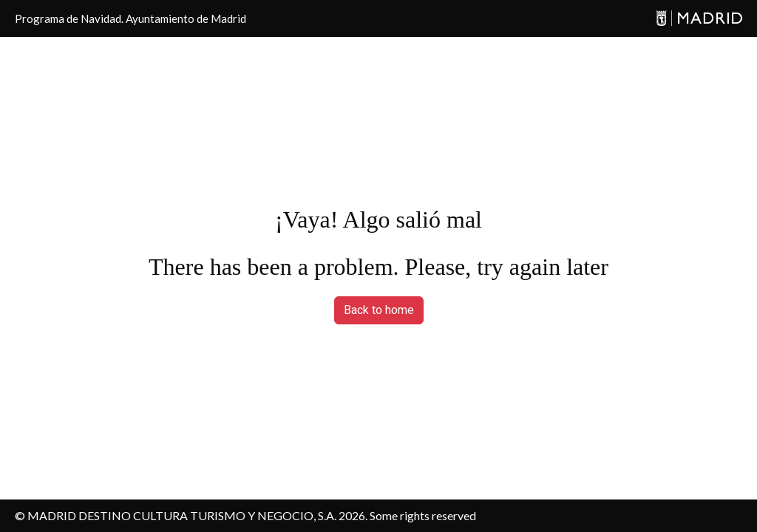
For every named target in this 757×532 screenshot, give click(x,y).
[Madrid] (699, 19)
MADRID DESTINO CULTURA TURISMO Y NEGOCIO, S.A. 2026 (196, 515)
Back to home (379, 310)
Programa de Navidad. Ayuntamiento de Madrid (130, 18)
